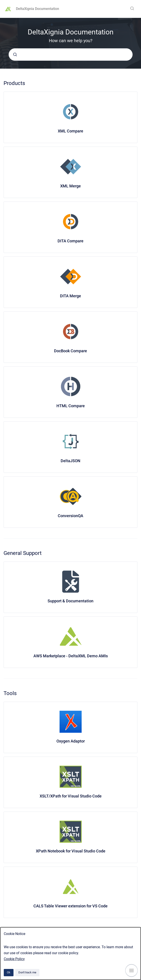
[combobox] (71, 55)
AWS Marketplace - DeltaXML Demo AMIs (71, 656)
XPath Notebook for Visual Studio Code (71, 851)
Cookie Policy (14, 959)
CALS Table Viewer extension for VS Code (70, 906)
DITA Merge (70, 296)
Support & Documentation (70, 601)
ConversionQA (70, 516)
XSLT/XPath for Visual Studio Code (71, 796)
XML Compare (70, 131)
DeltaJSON (70, 461)
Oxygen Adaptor (71, 741)
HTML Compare (71, 406)
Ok (9, 972)
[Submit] (15, 55)
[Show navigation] (131, 971)
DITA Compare (70, 241)
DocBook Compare (70, 351)
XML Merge (70, 186)
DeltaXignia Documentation (38, 9)
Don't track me (27, 972)
